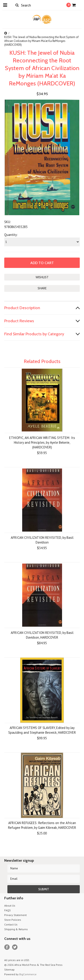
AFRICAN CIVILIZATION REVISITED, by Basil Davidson (42, 540)
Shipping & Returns (16, 929)
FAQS (8, 910)
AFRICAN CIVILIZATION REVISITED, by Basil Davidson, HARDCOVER (42, 635)
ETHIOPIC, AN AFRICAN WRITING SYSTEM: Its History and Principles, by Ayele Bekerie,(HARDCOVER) (42, 442)
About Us (10, 906)
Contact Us (11, 924)
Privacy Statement (15, 915)
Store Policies (13, 920)
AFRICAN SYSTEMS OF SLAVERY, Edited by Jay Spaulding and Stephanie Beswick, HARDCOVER (42, 730)
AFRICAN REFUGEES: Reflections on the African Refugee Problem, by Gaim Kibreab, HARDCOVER (42, 825)
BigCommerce (28, 974)
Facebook (7, 947)
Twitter (15, 947)
